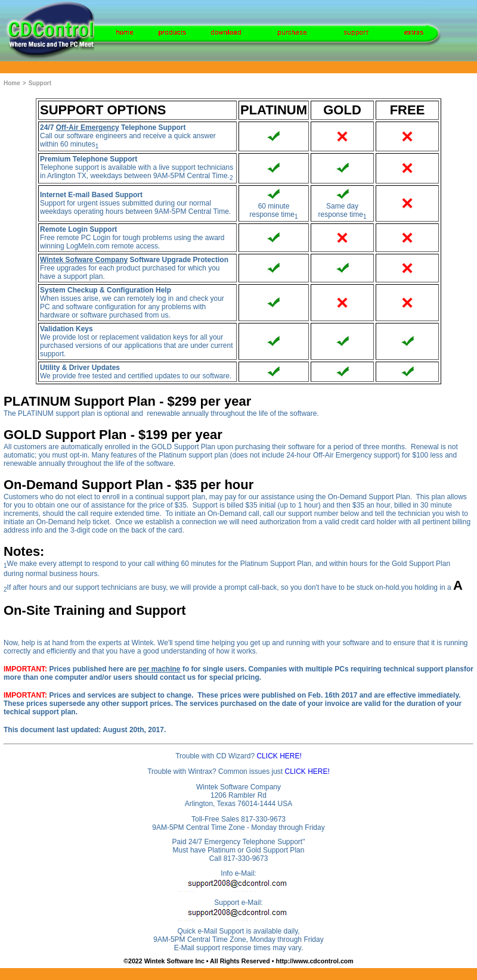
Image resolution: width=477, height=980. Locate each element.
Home (12, 83)
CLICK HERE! (279, 756)
